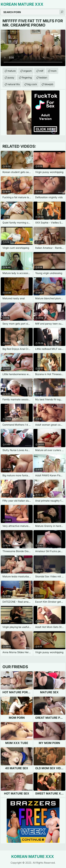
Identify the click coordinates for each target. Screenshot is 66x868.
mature (12, 71)
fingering (27, 77)
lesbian (43, 77)
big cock (32, 84)
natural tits (14, 84)
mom (54, 71)
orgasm (27, 71)
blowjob (49, 84)
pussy (11, 77)
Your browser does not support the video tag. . (33, 48)
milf (41, 71)
